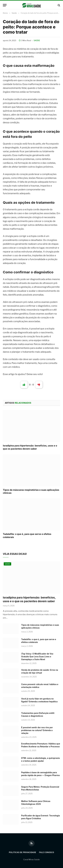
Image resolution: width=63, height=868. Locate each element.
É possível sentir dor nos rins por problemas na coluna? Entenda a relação (37, 730)
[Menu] (5, 5)
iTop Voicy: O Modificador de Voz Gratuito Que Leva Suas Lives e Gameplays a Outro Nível (37, 657)
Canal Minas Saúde (31, 859)
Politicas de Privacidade (23, 852)
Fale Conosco (47, 852)
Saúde (37, 41)
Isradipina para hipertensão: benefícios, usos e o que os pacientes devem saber (30, 447)
